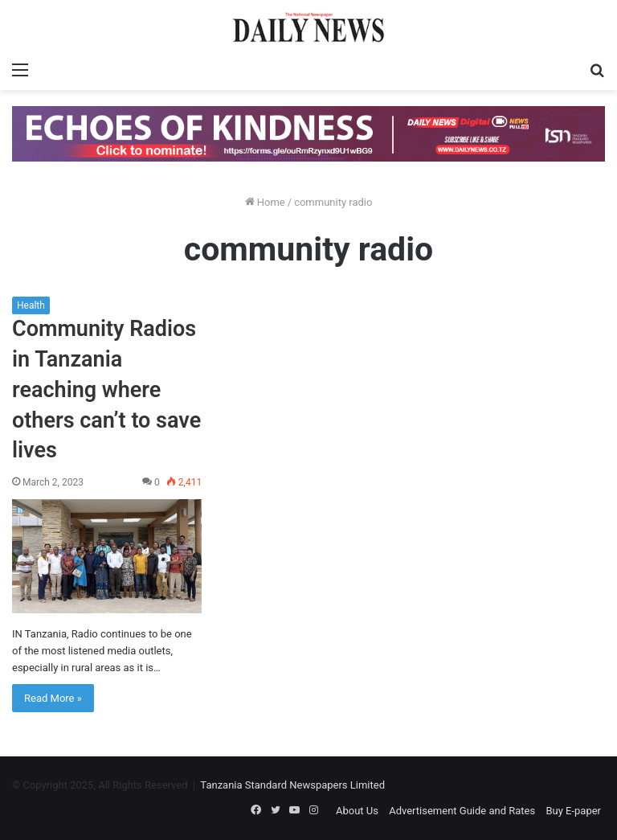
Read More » (53, 698)
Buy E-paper (573, 811)
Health (31, 305)
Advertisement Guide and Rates (462, 811)
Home (265, 202)
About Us (357, 811)
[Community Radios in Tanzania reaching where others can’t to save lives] (107, 556)
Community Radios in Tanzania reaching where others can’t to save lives (106, 389)
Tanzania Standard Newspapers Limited (292, 785)
